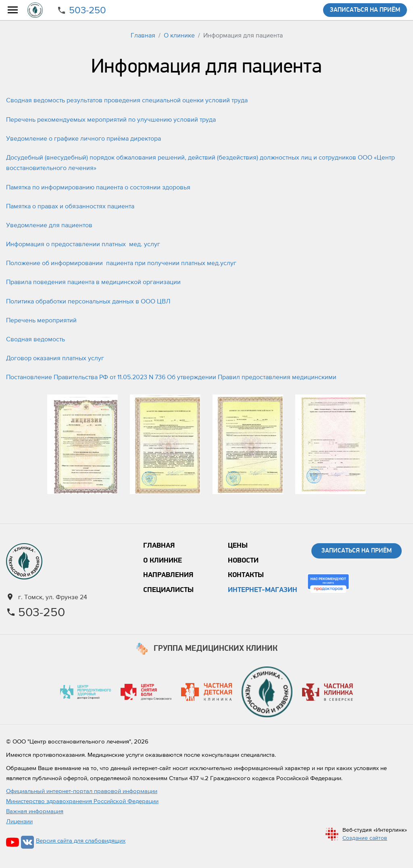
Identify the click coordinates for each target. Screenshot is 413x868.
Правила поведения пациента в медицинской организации (93, 282)
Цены (238, 546)
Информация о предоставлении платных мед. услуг (83, 244)
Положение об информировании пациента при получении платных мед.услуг (121, 263)
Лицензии (19, 821)
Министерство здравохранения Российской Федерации (82, 801)
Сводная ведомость (35, 339)
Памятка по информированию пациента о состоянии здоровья (98, 187)
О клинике (179, 35)
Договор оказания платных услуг (55, 358)
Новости (243, 561)
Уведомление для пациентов (49, 225)
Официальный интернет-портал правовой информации (82, 791)
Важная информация (35, 811)
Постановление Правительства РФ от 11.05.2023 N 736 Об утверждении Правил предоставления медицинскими (171, 377)
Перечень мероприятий (41, 320)
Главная (143, 35)
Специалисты (168, 590)
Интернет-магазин (263, 590)
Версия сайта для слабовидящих (81, 840)
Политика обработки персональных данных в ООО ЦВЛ (88, 301)
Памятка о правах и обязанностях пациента (70, 206)
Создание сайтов (365, 838)
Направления (168, 575)
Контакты (246, 575)
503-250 (88, 10)
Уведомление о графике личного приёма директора (83, 138)
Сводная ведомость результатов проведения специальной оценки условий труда (127, 100)
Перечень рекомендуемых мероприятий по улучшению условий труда (111, 119)
